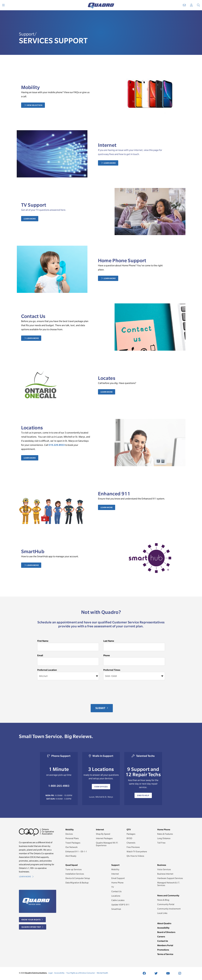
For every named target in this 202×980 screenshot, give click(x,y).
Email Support (118, 878)
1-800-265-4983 (59, 786)
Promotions (163, 950)
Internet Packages (104, 838)
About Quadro (164, 923)
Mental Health (102, 973)
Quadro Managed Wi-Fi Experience (107, 844)
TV (113, 887)
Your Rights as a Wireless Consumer (81, 973)
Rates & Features (165, 834)
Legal (50, 973)
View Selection (34, 105)
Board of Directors (166, 932)
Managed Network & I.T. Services (169, 884)
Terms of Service (165, 954)
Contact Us (116, 891)
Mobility (115, 869)
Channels (131, 843)
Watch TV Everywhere (137, 852)
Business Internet (165, 874)
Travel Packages (73, 843)
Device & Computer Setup (78, 878)
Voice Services (164, 869)
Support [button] (115, 865)
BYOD (129, 838)
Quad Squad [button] (72, 865)
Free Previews (133, 847)
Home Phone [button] (164, 829)
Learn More (109, 163)
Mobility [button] (70, 829)
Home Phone (117, 883)
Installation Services (75, 874)
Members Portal (165, 945)
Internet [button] (100, 829)
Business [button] (162, 865)
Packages (131, 834)
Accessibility (163, 928)
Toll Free (161, 843)
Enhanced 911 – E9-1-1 (76, 852)
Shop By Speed (103, 834)
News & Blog (163, 900)
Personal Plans (72, 838)
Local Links (162, 913)
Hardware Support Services (170, 878)
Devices (69, 834)
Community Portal (166, 904)
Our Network (71, 847)
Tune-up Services (73, 869)
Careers (161, 937)
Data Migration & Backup (77, 883)
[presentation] (60, 692)
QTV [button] (129, 829)
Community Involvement (169, 909)
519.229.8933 (57, 445)
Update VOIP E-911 (120, 905)
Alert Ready (71, 856)
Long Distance (164, 838)
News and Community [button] (168, 895)
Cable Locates (118, 900)
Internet (115, 874)
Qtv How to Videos (135, 856)
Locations (116, 896)
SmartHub (116, 909)
